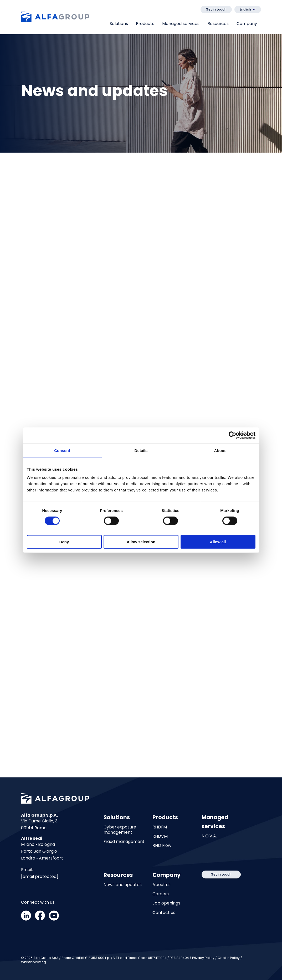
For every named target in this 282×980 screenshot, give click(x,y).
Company (247, 24)
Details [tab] (141, 450)
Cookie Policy (229, 958)
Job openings (166, 903)
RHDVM (160, 836)
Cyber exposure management (120, 830)
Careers (161, 894)
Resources (218, 24)
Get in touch (216, 9)
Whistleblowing (34, 962)
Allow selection (141, 542)
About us (161, 885)
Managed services (181, 24)
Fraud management (124, 842)
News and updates (123, 885)
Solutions (119, 24)
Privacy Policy (203, 958)
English (245, 9)
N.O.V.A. (209, 836)
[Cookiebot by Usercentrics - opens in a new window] (232, 435)
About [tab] (220, 450)
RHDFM (160, 827)
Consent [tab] (62, 450)
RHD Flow (162, 846)
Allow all (218, 542)
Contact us (164, 913)
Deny (64, 542)
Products (145, 24)
